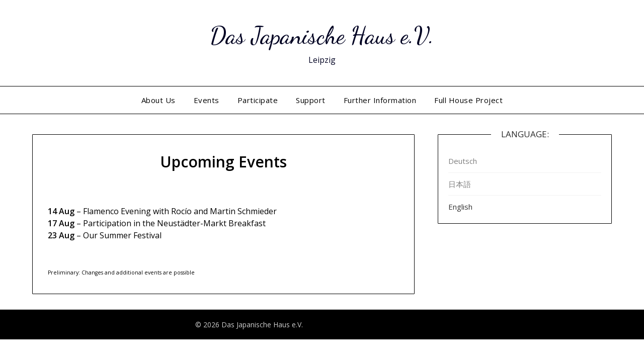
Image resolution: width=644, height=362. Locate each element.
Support (311, 100)
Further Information (380, 100)
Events (207, 100)
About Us (158, 100)
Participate (258, 100)
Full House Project (468, 100)
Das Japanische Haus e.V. (322, 35)
